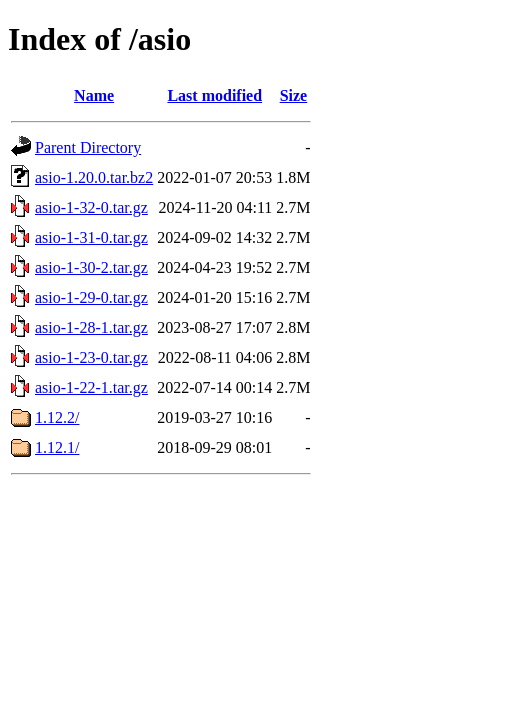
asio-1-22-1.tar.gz (91, 387)
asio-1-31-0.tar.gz (91, 237)
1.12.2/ (57, 417)
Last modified (214, 95)
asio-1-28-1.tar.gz (91, 327)
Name (94, 95)
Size (294, 95)
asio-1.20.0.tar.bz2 (94, 177)
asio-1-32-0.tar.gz (91, 207)
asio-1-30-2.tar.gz (91, 267)
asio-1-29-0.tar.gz (91, 297)
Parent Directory (88, 147)
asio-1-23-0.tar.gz (91, 357)
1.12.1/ (57, 447)
